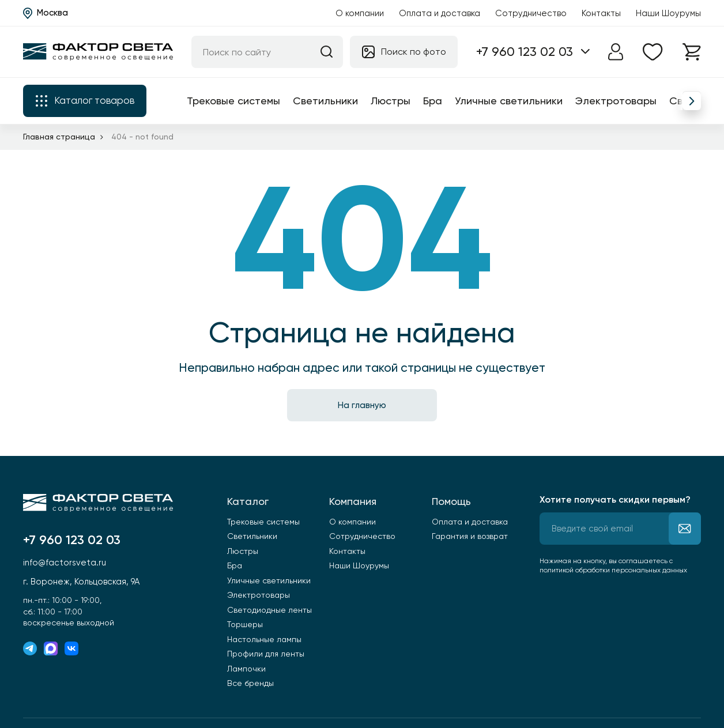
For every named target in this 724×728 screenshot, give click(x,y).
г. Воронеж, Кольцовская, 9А (81, 582)
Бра (433, 101)
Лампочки (246, 669)
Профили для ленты (266, 654)
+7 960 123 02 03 (525, 52)
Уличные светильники (509, 101)
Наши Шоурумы (668, 13)
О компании (360, 13)
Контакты (601, 13)
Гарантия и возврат (470, 536)
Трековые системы (233, 101)
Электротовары (616, 101)
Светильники (325, 101)
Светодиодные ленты (269, 610)
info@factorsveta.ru (65, 563)
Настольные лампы (264, 639)
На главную (362, 405)
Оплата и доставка (440, 13)
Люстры (391, 101)
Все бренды (250, 683)
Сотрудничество (531, 13)
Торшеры (245, 624)
